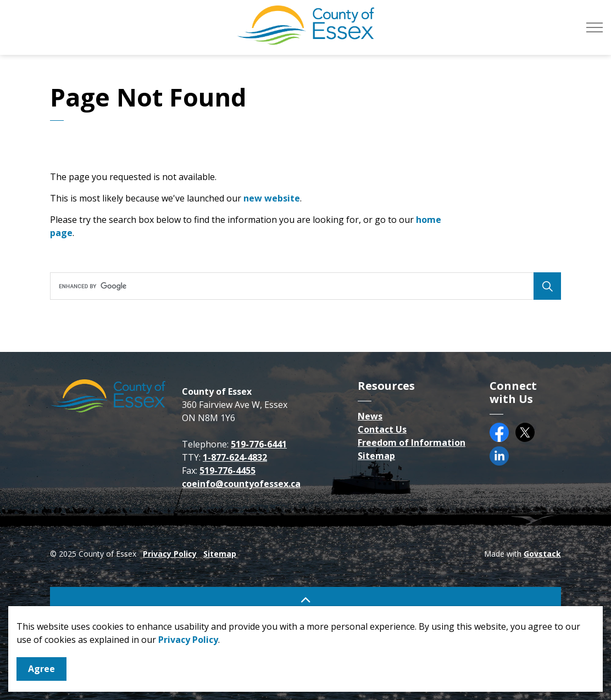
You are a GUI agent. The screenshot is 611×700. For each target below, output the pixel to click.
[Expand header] (595, 27)
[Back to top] (305, 599)
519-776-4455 (227, 471)
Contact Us (382, 429)
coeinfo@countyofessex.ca (241, 484)
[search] (303, 286)
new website (272, 198)
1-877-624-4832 (235, 457)
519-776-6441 (259, 444)
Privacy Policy (188, 659)
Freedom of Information (412, 443)
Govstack (542, 554)
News (370, 416)
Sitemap (376, 456)
